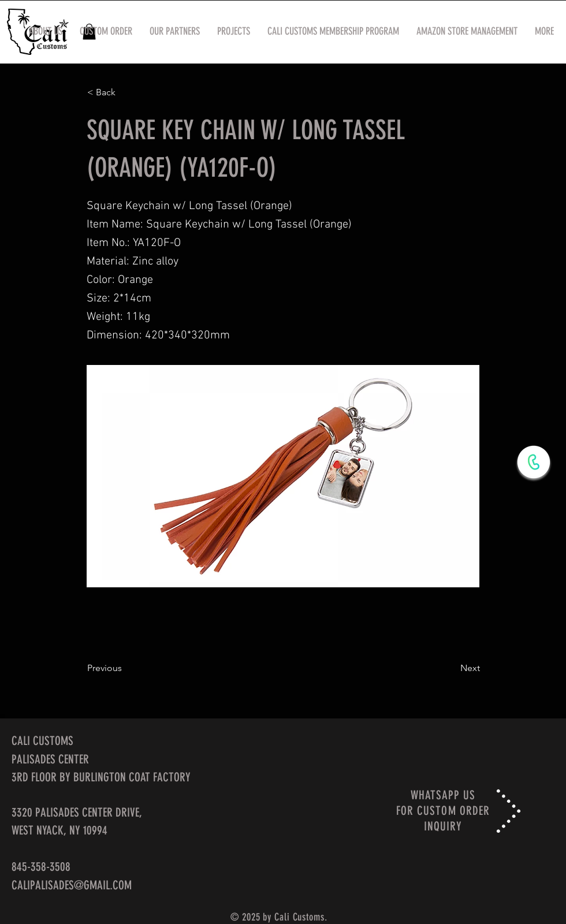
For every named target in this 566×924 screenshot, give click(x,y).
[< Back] (125, 92)
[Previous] (125, 668)
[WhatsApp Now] (534, 462)
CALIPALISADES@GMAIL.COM (72, 885)
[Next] (451, 668)
